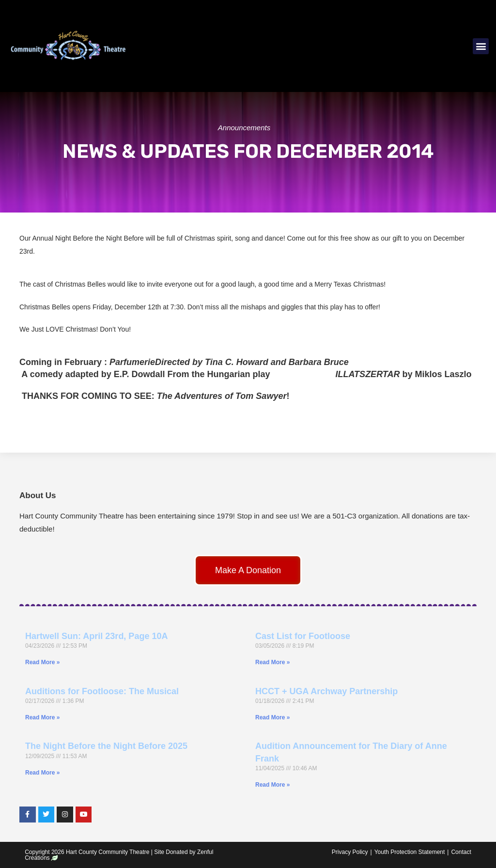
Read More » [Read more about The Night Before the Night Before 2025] (42, 773)
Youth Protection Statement (410, 852)
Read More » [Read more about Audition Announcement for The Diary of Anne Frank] (272, 785)
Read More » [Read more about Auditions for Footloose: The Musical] (42, 717)
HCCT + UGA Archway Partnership (326, 691)
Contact (461, 852)
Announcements (244, 128)
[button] (481, 46)
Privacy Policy (350, 852)
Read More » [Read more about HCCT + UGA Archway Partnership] (272, 717)
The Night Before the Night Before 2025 (106, 746)
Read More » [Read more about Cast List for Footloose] (272, 662)
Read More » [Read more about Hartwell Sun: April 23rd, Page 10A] (42, 662)
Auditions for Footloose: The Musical (102, 691)
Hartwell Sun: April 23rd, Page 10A (96, 636)
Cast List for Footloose (303, 636)
